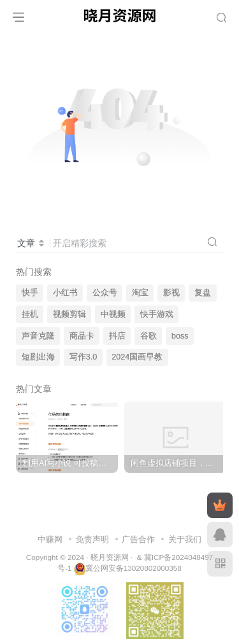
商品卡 (82, 336)
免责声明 (92, 539)
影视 (171, 293)
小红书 (65, 293)
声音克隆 (38, 336)
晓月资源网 (110, 557)
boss (180, 336)
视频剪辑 (69, 314)
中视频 (113, 314)
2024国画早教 (137, 357)
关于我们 (185, 539)
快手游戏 (157, 314)
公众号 (105, 293)
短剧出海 (38, 357)
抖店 (117, 336)
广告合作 (138, 539)
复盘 (203, 293)
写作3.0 (83, 357)
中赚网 (50, 539)
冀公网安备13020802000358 (134, 568)
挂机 (30, 314)
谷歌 (148, 336)
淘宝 (140, 293)
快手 (30, 293)
